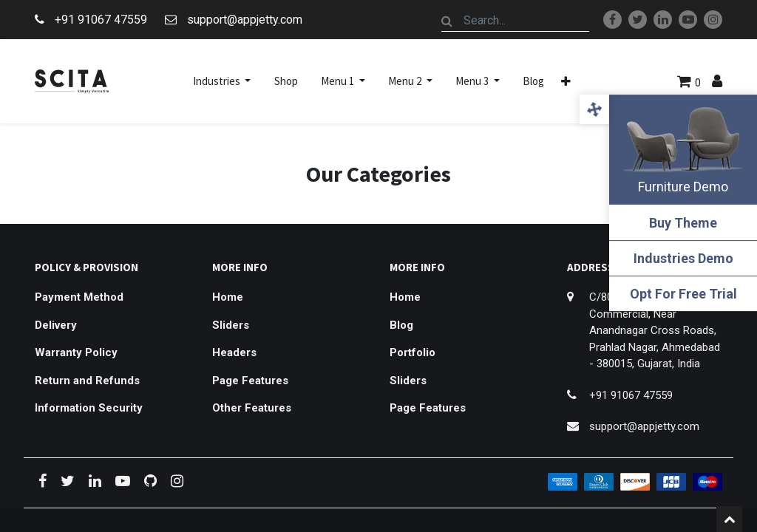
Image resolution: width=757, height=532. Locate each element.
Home (228, 297)
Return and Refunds (87, 381)
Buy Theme (683, 223)
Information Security (89, 408)
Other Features (252, 408)
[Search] (447, 21)
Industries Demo (683, 258)
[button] (566, 81)
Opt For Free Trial (683, 294)
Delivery (56, 325)
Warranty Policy (76, 352)
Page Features (250, 381)
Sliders (231, 325)
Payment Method (79, 297)
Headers (234, 352)
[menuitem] (286, 81)
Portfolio (413, 352)
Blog (401, 325)
